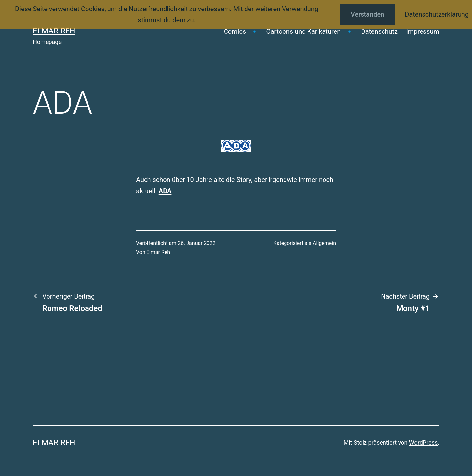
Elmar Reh (54, 31)
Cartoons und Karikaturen (303, 31)
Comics (235, 31)
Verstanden (367, 14)
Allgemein (324, 243)
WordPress (423, 442)
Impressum (423, 31)
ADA (165, 191)
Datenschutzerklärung (437, 14)
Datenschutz (380, 31)
